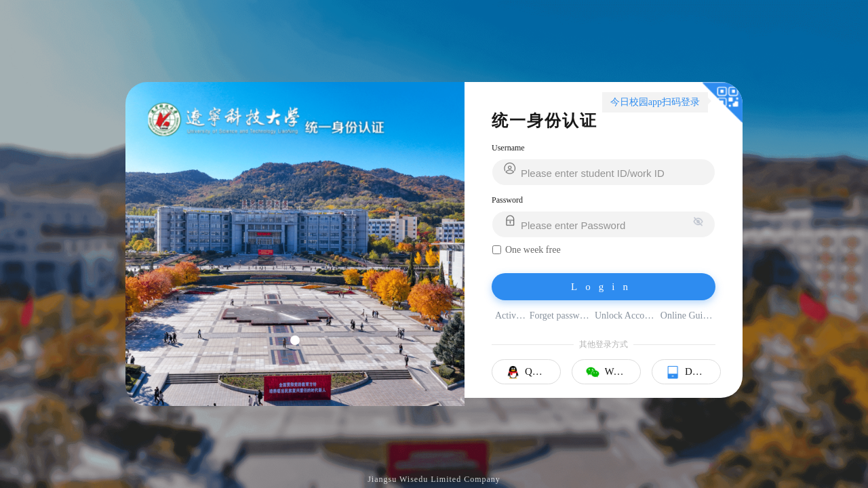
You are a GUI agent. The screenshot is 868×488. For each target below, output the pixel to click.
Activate (511, 316)
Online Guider (688, 316)
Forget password (560, 316)
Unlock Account (626, 316)
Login (604, 287)
